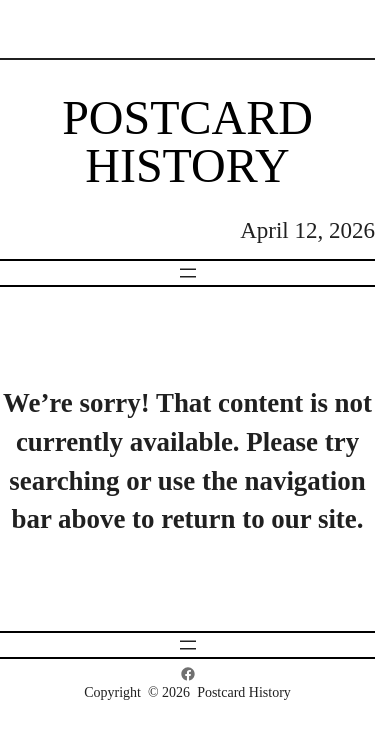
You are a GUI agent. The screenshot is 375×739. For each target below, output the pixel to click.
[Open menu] (188, 273)
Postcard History (187, 141)
